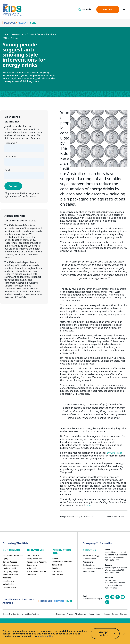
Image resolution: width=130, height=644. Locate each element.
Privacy (70, 614)
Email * (8, 170)
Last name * (10, 157)
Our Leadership (89, 559)
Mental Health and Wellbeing (10, 576)
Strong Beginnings (10, 571)
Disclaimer (60, 614)
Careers (115, 614)
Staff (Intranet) (58, 574)
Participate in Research (37, 562)
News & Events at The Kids (41, 34)
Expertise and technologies (8, 583)
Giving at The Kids (35, 559)
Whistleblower (81, 614)
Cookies (107, 614)
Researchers (57, 565)
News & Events (19, 34)
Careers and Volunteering (33, 567)
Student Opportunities (37, 571)
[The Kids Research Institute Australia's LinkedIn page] (107, 602)
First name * (11, 143)
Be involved (36, 550)
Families (55, 558)
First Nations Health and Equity (13, 557)
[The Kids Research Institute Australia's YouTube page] (123, 597)
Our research (13, 550)
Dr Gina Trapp (115, 453)
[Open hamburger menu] (124, 10)
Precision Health (9, 568)
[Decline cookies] (124, 634)
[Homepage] (12, 10)
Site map (124, 614)
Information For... (61, 551)
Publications (88, 562)
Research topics (9, 587)
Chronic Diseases (10, 562)
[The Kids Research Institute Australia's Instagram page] (112, 597)
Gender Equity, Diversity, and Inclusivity (93, 570)
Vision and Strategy (91, 556)
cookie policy (46, 636)
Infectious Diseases (11, 565)
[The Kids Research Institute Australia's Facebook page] (107, 597)
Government (57, 571)
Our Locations (89, 565)
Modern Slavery (95, 614)
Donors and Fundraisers (62, 562)
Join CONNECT (33, 556)
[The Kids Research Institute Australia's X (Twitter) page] (118, 597)
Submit (13, 186)
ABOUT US (89, 550)
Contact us (32, 575)
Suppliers (56, 568)
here (88, 505)
